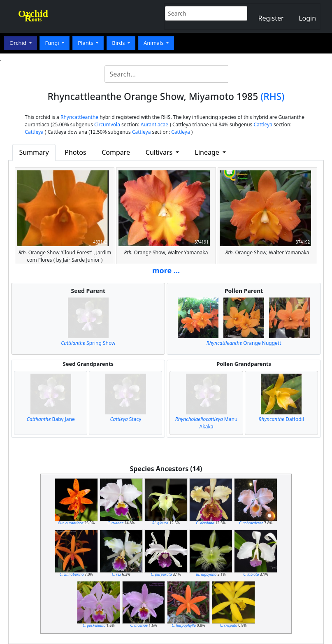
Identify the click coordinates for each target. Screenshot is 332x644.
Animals (154, 43)
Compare (116, 152)
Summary (34, 152)
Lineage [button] (208, 152)
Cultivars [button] (160, 152)
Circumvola (107, 124)
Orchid (19, 43)
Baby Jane (51, 419)
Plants (86, 43)
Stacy (126, 419)
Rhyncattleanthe (79, 117)
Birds (119, 43)
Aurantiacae (154, 124)
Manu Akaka (206, 423)
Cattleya (263, 124)
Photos (75, 152)
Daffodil (281, 419)
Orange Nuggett (244, 343)
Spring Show (88, 343)
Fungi (53, 43)
